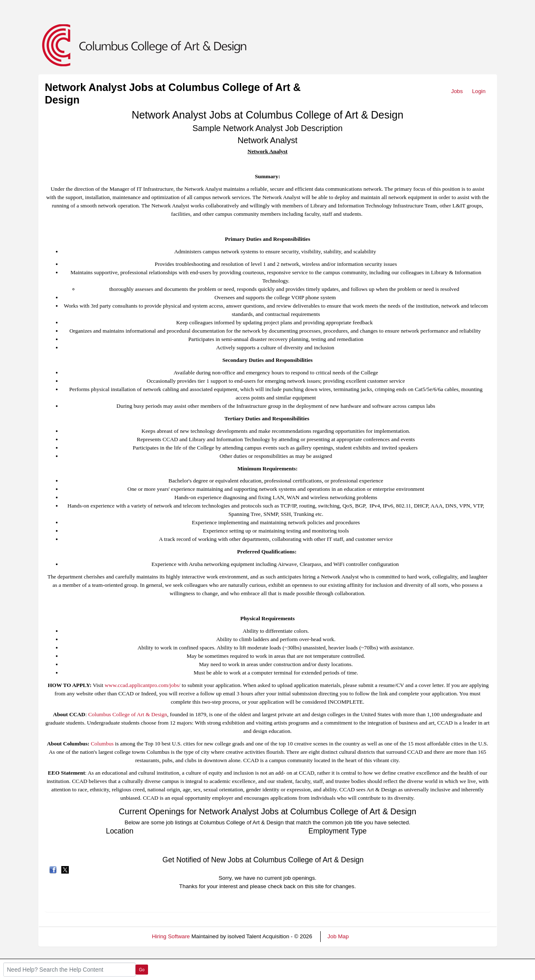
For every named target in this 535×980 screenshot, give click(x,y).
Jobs (457, 91)
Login (479, 91)
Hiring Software (171, 936)
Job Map (338, 936)
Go (142, 970)
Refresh (373, 936)
